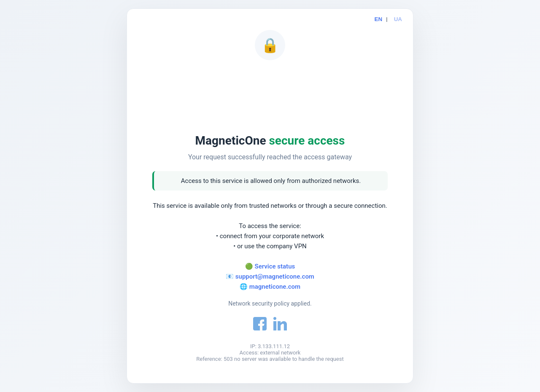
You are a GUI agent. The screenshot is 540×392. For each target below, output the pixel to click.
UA (398, 19)
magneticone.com (275, 287)
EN (379, 19)
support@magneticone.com (275, 277)
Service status (275, 266)
